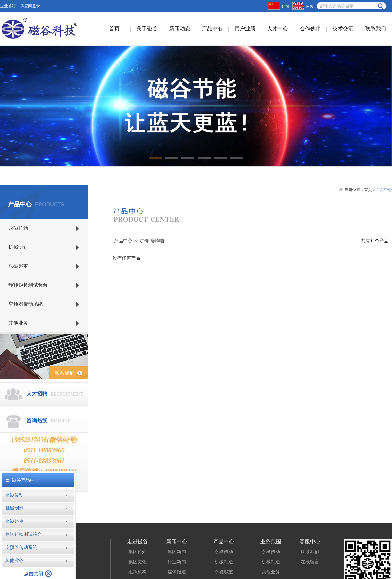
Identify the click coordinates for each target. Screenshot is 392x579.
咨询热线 (37, 402)
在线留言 (310, 543)
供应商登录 (30, 6)
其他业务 (271, 553)
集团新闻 (177, 533)
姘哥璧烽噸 (152, 222)
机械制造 (224, 543)
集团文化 (138, 543)
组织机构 (138, 553)
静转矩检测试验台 (224, 563)
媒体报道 (177, 553)
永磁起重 (224, 553)
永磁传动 (224, 533)
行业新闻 (177, 543)
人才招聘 (37, 375)
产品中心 (123, 222)
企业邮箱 (8, 6)
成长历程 (138, 563)
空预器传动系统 (224, 574)
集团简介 (138, 533)
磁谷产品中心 (25, 480)
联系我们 (310, 533)
